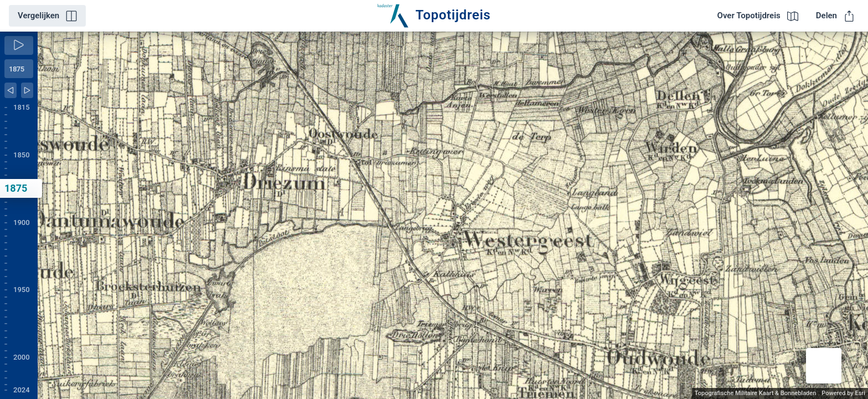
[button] (824, 366)
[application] (453, 215)
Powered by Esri (843, 393)
